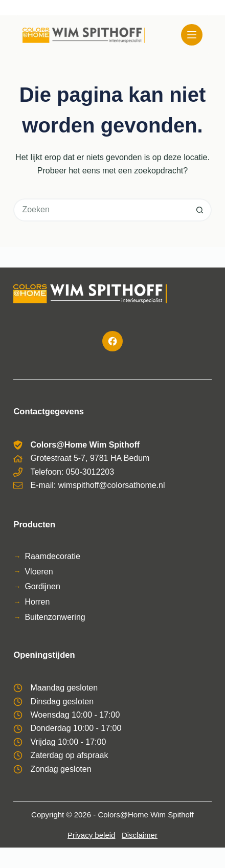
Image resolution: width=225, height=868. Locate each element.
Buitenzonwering (55, 617)
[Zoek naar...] (101, 210)
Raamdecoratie (52, 556)
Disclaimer (140, 835)
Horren (37, 602)
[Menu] (192, 35)
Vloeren (39, 572)
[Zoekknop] (200, 210)
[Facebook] (112, 341)
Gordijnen (42, 586)
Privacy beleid (91, 835)
